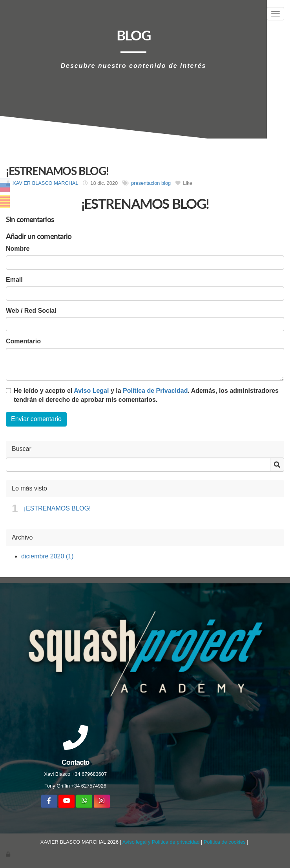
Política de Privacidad (155, 391)
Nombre (18, 249)
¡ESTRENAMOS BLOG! (57, 508)
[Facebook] (49, 801)
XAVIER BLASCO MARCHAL (45, 183)
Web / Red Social (31, 311)
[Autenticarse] (9, 854)
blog (166, 183)
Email (14, 280)
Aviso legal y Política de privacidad (161, 842)
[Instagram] (102, 801)
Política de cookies (225, 842)
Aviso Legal (91, 391)
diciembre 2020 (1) (47, 556)
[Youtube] (67, 801)
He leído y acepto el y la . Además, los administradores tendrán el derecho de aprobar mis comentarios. (146, 395)
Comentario (23, 341)
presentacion (145, 183)
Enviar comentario (36, 419)
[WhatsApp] (84, 801)
